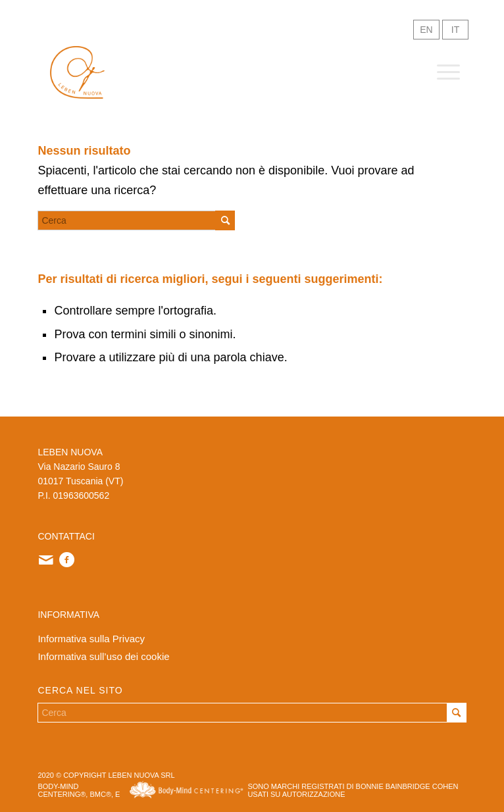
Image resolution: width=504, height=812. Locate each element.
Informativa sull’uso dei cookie (103, 656)
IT (455, 30)
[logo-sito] (77, 72)
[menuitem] (442, 72)
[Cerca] (136, 220)
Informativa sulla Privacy (91, 639)
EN (426, 30)
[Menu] (442, 72)
